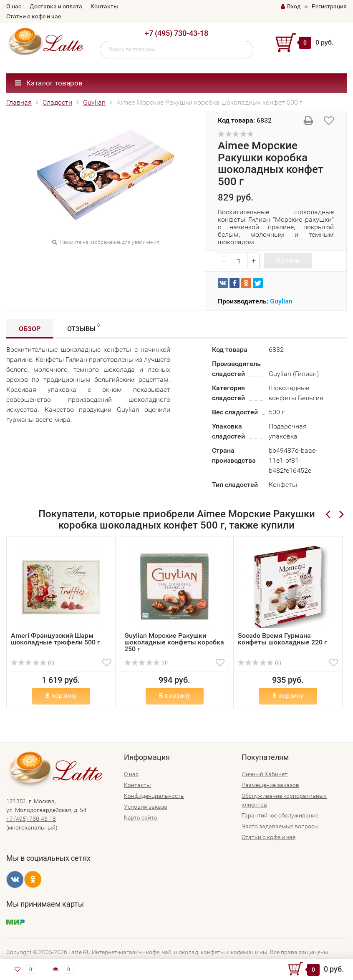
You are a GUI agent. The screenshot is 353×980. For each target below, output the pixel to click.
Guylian (94, 102)
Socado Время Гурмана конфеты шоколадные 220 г (282, 639)
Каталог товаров (49, 83)
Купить (288, 260)
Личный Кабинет (265, 774)
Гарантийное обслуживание (280, 815)
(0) (33, 663)
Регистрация (329, 6)
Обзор (30, 329)
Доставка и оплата (56, 6)
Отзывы (83, 327)
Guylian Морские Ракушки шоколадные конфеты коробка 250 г (174, 642)
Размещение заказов (270, 785)
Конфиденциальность (154, 796)
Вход (291, 6)
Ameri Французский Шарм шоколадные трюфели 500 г (55, 639)
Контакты (104, 6)
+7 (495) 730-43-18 (176, 33)
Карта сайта (141, 817)
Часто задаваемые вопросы (280, 826)
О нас (14, 6)
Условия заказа (146, 807)
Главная (19, 102)
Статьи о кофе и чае (34, 16)
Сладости (57, 102)
